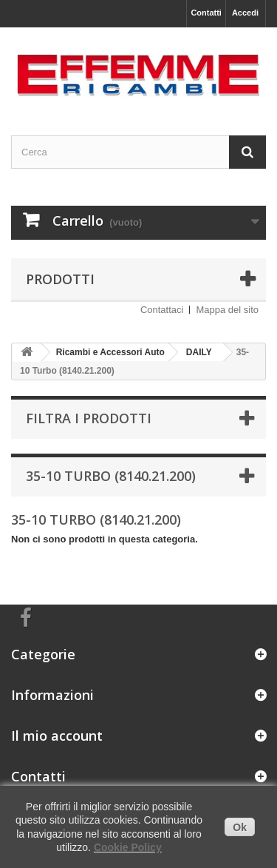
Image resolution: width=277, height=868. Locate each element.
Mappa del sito (227, 310)
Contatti (206, 13)
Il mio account (57, 736)
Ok (240, 827)
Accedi (245, 13)
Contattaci (162, 310)
